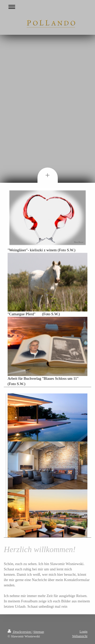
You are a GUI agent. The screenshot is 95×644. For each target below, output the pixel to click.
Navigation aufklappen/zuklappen (48, 7)
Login (83, 631)
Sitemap (39, 632)
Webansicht (80, 636)
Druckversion (20, 632)
